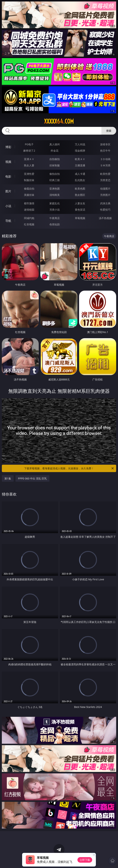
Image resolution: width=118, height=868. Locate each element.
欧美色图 (80, 189)
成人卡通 (80, 174)
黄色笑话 (80, 210)
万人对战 (80, 144)
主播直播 (80, 165)
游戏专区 (105, 144)
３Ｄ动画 (105, 159)
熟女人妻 (29, 165)
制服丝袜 (29, 180)
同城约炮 (29, 218)
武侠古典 (105, 203)
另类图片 (105, 195)
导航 (8, 221)
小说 (8, 206)
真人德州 (55, 144)
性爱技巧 (105, 210)
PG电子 (29, 144)
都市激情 (29, 203)
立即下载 (85, 860)
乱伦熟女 (80, 180)
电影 (8, 176)
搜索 (109, 131)
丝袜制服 (55, 165)
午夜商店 (55, 218)
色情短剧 (55, 224)
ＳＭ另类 (105, 165)
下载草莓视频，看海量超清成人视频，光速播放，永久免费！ (69, 468)
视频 (8, 162)
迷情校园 (29, 210)
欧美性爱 (105, 174)
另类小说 (55, 210)
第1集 (8, 478)
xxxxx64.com (59, 121)
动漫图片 (105, 189)
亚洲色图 (55, 189)
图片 (8, 191)
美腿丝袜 (29, 195)
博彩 (8, 147)
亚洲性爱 (29, 174)
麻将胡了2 (29, 151)
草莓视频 (80, 218)
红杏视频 (29, 224)
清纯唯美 (55, 195)
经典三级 (55, 180)
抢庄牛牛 (105, 151)
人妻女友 (80, 203)
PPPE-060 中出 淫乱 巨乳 (33, 478)
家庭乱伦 (55, 203)
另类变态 (105, 180)
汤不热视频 (105, 218)
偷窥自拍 (29, 189)
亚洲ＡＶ (29, 159)
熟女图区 (80, 195)
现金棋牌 (80, 151)
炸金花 (55, 151)
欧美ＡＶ (80, 159)
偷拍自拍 (55, 174)
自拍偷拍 (55, 159)
